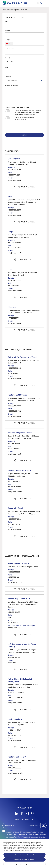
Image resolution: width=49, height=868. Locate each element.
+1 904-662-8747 (14, 730)
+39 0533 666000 (14, 768)
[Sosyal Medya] (17, 813)
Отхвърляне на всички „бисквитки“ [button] (24, 859)
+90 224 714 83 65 (15, 242)
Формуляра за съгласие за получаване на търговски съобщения (28, 111)
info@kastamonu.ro (16, 582)
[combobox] (9, 44)
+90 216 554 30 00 (15, 170)
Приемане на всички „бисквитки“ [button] (24, 855)
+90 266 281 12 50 (14, 444)
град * (7, 67)
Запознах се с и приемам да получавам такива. (28, 112)
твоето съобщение (11, 85)
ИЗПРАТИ (24, 135)
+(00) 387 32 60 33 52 (16, 692)
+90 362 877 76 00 (15, 481)
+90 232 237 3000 (14, 280)
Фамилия (8, 31)
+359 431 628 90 (14, 612)
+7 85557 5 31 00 (14, 657)
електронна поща (11, 49)
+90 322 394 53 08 (15, 519)
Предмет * (8, 76)
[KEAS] (15, 3)
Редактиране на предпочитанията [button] (25, 864)
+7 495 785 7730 (14, 318)
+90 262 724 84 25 (15, 368)
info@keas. (12, 622)
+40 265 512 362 (14, 572)
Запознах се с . (25, 119)
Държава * (8, 58)
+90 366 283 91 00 (15, 406)
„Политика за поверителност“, (30, 838)
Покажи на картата (26, 187)
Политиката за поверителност (25, 119)
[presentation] (24, 126)
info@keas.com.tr (15, 180)
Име (6, 21)
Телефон (8, 40)
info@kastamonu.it (15, 773)
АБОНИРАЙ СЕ (44, 825)
